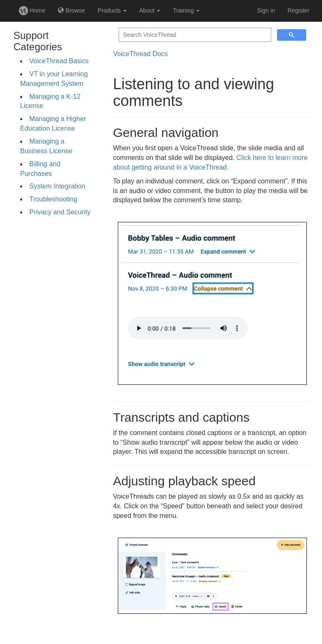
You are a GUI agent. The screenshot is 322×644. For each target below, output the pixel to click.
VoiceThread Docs (140, 54)
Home (32, 10)
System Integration (57, 186)
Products (112, 10)
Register (299, 10)
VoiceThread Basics (59, 61)
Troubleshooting (53, 199)
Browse (71, 10)
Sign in (266, 10)
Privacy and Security (60, 212)
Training (186, 10)
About (150, 10)
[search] (194, 35)
